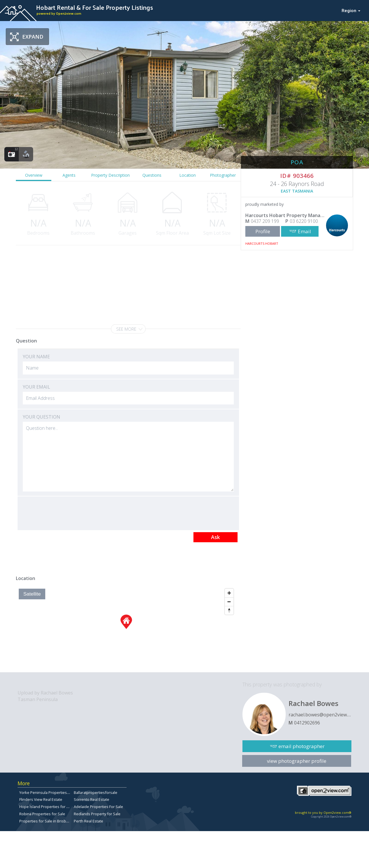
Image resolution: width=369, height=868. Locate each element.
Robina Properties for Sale (42, 814)
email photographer (302, 746)
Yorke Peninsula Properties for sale (50, 792)
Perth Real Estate (89, 821)
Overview (34, 175)
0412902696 (307, 723)
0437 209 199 (265, 221)
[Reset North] (229, 610)
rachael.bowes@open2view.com (320, 715)
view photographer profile (297, 761)
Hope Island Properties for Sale (47, 807)
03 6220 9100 (304, 221)
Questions (152, 175)
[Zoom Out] (229, 602)
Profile (263, 231)
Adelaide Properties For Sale (98, 807)
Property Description (110, 175)
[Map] (126, 629)
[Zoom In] (229, 593)
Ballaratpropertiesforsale (96, 792)
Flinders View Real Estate (41, 799)
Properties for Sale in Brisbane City (49, 821)
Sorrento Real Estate (92, 799)
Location (188, 175)
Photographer (223, 175)
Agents (69, 175)
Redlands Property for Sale (97, 814)
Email (304, 231)
